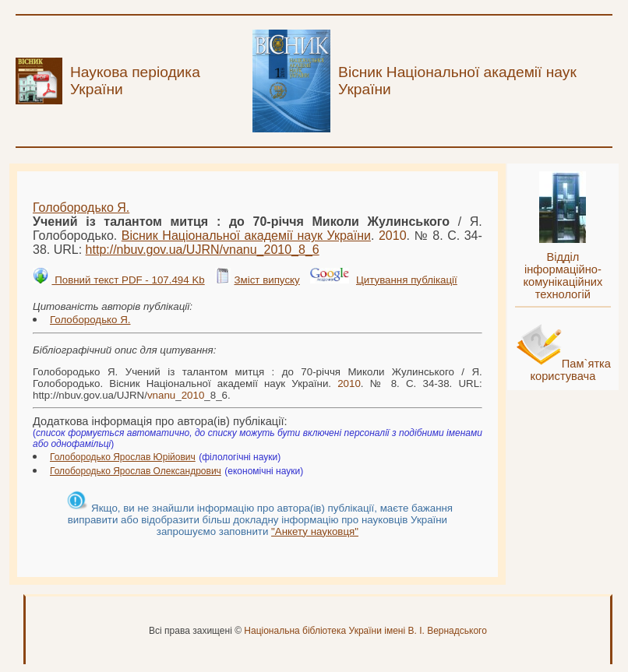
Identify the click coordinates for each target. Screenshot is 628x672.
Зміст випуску (266, 280)
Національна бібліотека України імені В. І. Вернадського (365, 631)
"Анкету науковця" (315, 531)
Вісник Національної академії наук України (246, 236)
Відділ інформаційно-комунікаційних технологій (563, 276)
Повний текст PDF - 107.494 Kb (128, 280)
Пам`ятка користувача (570, 370)
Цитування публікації (407, 280)
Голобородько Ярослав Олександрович (136, 471)
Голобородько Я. (81, 208)
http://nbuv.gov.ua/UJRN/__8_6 (203, 250)
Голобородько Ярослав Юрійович (123, 457)
